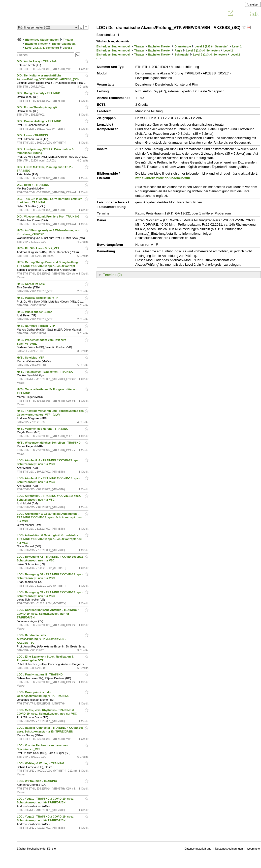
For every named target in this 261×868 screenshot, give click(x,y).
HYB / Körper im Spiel (32, 284)
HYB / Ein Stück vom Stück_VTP (39, 248)
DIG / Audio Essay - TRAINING (37, 61)
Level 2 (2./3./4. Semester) (42, 48)
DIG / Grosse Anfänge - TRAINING (39, 121)
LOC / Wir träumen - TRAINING (37, 781)
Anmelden (253, 5)
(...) (99, 58)
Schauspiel (182, 55)
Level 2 (67, 48)
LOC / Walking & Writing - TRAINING (41, 763)
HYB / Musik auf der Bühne (35, 312)
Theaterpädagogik (64, 44)
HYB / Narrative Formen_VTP (36, 326)
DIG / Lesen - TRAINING (33, 135)
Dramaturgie (183, 46)
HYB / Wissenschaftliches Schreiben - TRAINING (49, 443)
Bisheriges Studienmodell (42, 40)
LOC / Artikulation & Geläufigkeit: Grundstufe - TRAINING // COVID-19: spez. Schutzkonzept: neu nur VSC (49, 539)
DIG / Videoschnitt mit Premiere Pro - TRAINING (49, 216)
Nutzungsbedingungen (229, 849)
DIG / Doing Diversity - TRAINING (39, 93)
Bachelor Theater (37, 44)
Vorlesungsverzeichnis (54, 13)
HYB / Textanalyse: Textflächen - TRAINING (46, 372)
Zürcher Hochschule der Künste (36, 849)
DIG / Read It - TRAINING (33, 185)
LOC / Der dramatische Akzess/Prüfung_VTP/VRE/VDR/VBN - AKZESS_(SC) (42, 639)
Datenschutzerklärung (198, 849)
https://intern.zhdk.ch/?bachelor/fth (163, 178)
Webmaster (254, 849)
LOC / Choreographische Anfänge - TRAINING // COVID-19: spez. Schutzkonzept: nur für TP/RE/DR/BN (48, 614)
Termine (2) (112, 275)
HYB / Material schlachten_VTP (38, 298)
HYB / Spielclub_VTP (31, 358)
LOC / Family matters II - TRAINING (40, 674)
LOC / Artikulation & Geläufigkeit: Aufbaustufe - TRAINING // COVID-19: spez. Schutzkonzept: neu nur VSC (49, 518)
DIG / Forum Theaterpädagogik (38, 107)
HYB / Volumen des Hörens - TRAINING (43, 429)
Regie (178, 50)
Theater (68, 40)
